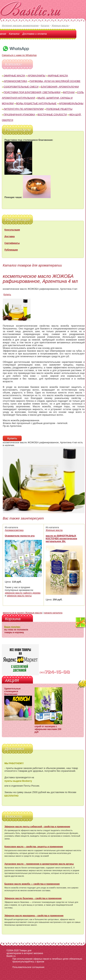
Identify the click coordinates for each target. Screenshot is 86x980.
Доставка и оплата (35, 34)
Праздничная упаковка (19, 115)
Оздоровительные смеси (21, 87)
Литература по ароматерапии (24, 109)
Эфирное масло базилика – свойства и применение (33, 898)
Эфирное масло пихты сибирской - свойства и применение (37, 827)
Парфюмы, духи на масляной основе (55, 81)
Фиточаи (69, 92)
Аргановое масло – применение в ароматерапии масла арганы (39, 864)
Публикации (11, 250)
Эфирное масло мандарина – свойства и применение (34, 916)
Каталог (14, 34)
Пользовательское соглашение (28, 967)
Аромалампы (36, 76)
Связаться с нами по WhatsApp (19, 54)
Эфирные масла (14, 76)
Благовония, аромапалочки (60, 87)
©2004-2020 (13, 951)
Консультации (12, 230)
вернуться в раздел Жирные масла (22, 613)
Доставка (10, 236)
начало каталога (53, 613)
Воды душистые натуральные (36, 103)
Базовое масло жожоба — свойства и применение (32, 884)
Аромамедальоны (71, 103)
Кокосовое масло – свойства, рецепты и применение (34, 847)
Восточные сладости (52, 115)
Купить (7, 294)
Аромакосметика (15, 81)
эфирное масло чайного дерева (23, 593)
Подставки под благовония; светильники (32, 92)
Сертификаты (12, 243)
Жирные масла (58, 76)
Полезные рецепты (59, 109)
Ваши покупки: (12, 627)
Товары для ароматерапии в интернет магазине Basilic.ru (25, 953)
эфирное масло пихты (19, 596)
